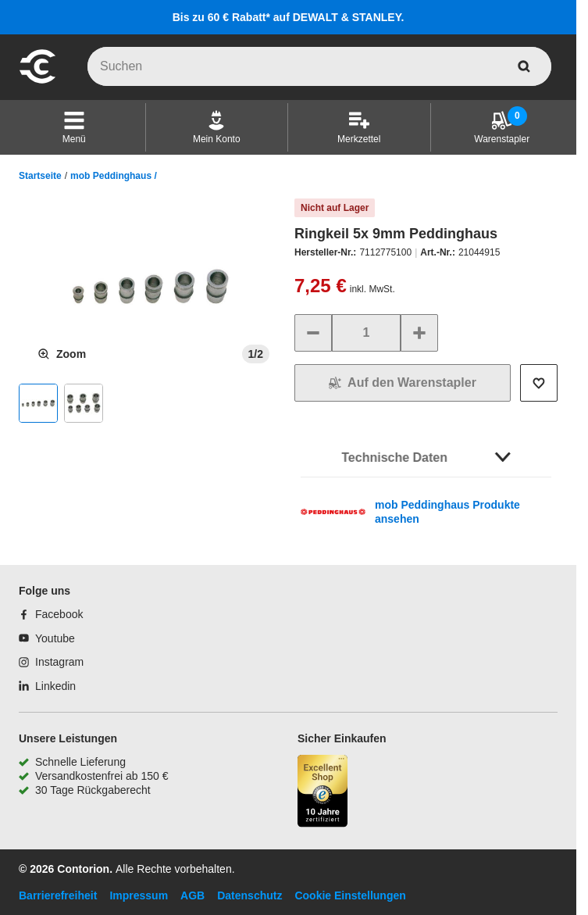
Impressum (139, 895)
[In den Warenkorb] (403, 383)
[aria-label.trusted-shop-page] (323, 793)
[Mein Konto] (217, 127)
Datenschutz (249, 895)
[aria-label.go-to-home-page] (37, 81)
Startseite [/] (40, 176)
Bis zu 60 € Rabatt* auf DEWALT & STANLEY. (289, 17)
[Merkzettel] (359, 127)
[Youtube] (47, 638)
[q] (319, 66)
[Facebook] (51, 614)
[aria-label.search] (524, 66)
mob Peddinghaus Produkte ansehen (447, 512)
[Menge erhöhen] (419, 333)
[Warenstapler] (502, 127)
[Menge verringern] (313, 333)
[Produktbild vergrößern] (62, 354)
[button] (74, 127)
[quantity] (366, 333)
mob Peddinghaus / (114, 176)
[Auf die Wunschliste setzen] (539, 383)
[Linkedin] (47, 686)
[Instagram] (51, 662)
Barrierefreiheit (58, 895)
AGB (192, 895)
